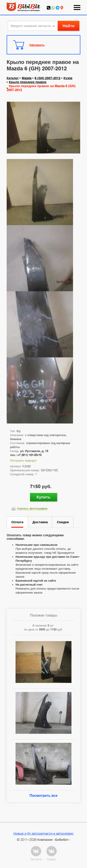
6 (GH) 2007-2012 (47, 78)
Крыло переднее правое (28, 82)
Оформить (37, 45)
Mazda (27, 78)
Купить (44, 497)
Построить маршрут (23, 460)
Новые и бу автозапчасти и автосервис (44, 833)
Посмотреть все (43, 796)
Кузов (68, 78)
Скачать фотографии (32, 508)
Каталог (13, 78)
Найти (69, 26)
